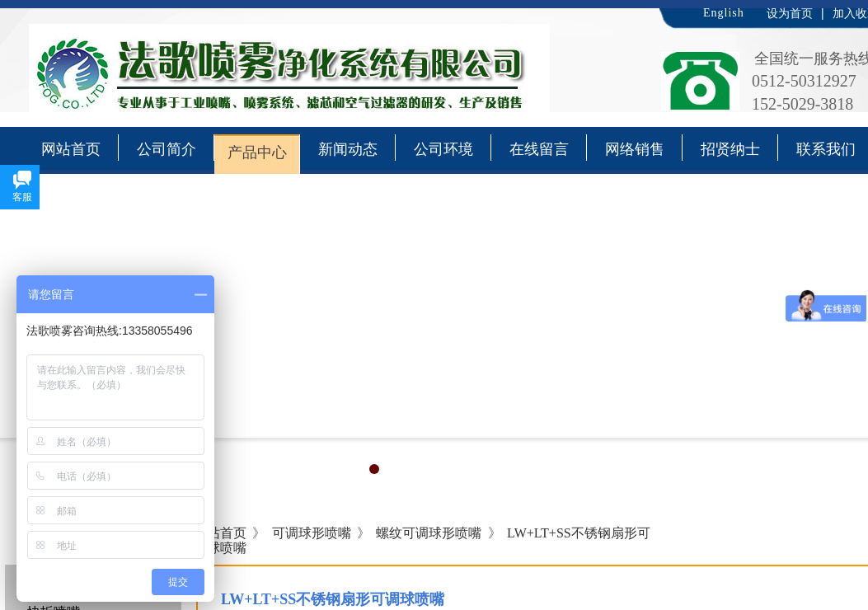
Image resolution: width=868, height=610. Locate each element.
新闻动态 (348, 149)
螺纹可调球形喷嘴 (429, 533)
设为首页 (790, 14)
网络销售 (635, 149)
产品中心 (257, 152)
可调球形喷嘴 (312, 533)
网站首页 (71, 149)
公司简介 (167, 149)
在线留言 (539, 149)
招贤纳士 (730, 149)
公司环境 (443, 149)
